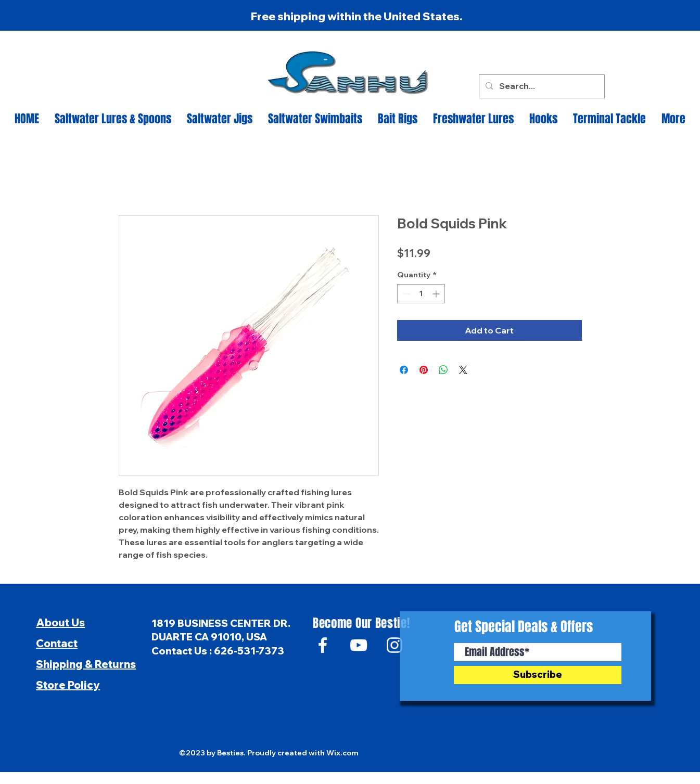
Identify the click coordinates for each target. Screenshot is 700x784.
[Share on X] (463, 370)
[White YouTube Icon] (359, 645)
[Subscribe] (538, 675)
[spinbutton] (421, 294)
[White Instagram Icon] (394, 645)
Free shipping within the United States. (357, 16)
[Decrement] (405, 294)
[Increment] (437, 294)
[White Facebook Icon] (323, 645)
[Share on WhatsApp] (443, 370)
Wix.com (342, 753)
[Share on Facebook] (404, 370)
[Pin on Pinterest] (424, 370)
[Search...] (541, 86)
